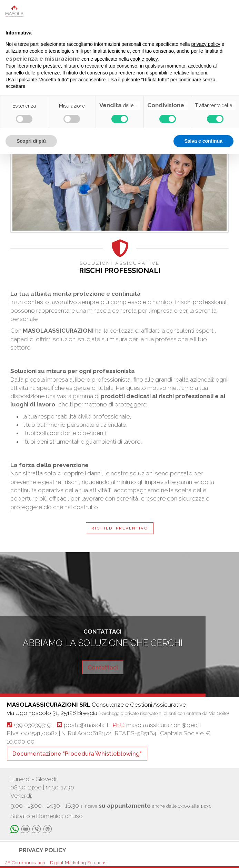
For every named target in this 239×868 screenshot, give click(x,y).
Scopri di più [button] (31, 141)
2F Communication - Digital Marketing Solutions (56, 862)
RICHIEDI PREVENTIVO (120, 528)
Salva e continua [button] (203, 141)
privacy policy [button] (206, 44)
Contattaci (103, 667)
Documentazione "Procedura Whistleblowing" (77, 754)
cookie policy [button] (144, 59)
